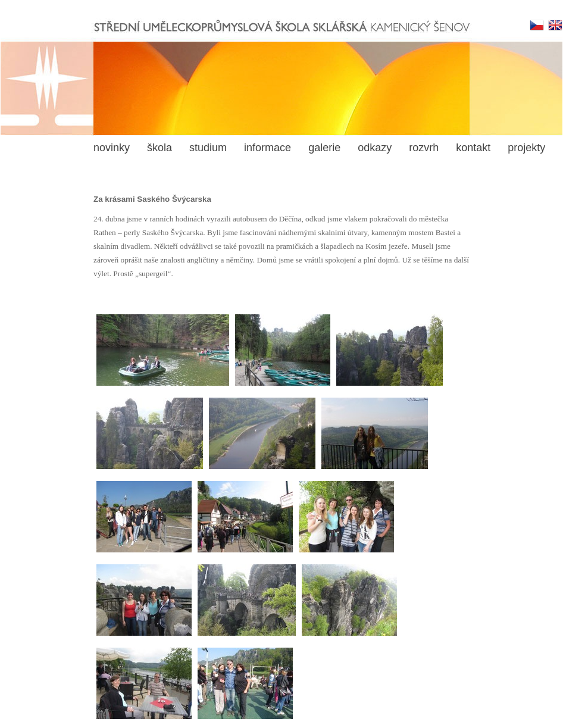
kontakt (473, 148)
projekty (526, 148)
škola (159, 148)
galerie (324, 148)
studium (208, 148)
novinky (112, 148)
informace (268, 148)
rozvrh (424, 148)
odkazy (375, 148)
